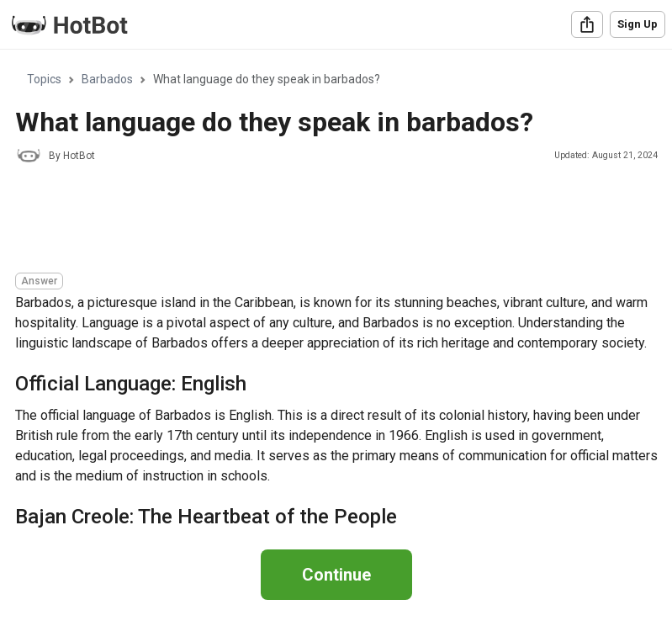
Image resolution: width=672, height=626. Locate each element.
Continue (336, 575)
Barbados (107, 79)
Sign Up (638, 24)
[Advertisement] (321, 220)
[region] (336, 290)
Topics (44, 79)
